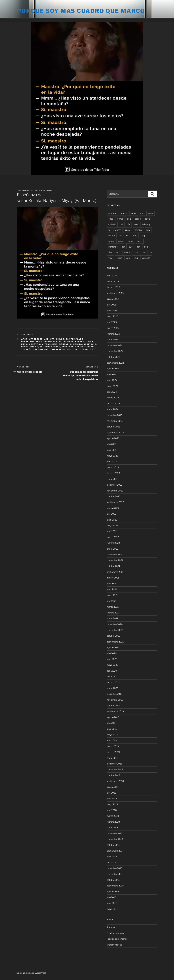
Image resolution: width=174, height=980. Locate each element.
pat (42, 347)
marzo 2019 (113, 746)
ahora (124, 213)
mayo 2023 (112, 456)
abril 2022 (112, 531)
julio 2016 (112, 897)
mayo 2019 (112, 735)
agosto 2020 (113, 647)
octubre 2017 (113, 845)
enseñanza (51, 342)
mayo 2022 (112, 525)
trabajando (41, 349)
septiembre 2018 (115, 781)
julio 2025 (112, 305)
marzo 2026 (113, 281)
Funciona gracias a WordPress (31, 973)
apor (25, 339)
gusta (128, 230)
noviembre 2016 (115, 874)
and (142, 213)
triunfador (58, 349)
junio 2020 (112, 659)
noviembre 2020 (115, 630)
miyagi (46, 344)
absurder (113, 213)
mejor (144, 235)
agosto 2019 (113, 717)
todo (118, 252)
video (119, 258)
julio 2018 (112, 793)
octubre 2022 (113, 496)
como (120, 219)
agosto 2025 (113, 299)
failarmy (146, 224)
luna (24, 344)
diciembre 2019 (115, 694)
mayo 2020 (113, 665)
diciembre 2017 (114, 833)
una (137, 252)
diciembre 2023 (115, 415)
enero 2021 (112, 618)
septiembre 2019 (115, 711)
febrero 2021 (113, 613)
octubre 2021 (113, 566)
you (128, 258)
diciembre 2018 (115, 764)
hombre (138, 230)
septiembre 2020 (115, 642)
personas (113, 247)
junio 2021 (112, 589)
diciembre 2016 (115, 868)
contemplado (75, 339)
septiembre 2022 (115, 502)
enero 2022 (112, 549)
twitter (127, 252)
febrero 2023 (113, 473)
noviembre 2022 (115, 491)
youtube (146, 258)
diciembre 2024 (115, 345)
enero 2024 (113, 409)
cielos (60, 339)
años (151, 213)
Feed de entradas (115, 933)
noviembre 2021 (115, 560)
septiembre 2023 (115, 433)
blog (50, 190)
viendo (84, 349)
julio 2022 (112, 514)
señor (79, 347)
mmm (55, 344)
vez (152, 252)
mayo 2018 (112, 804)
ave (46, 339)
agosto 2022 (113, 508)
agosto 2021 (113, 578)
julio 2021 (111, 584)
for (110, 230)
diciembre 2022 (115, 485)
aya (52, 339)
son (138, 247)
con (129, 219)
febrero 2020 (113, 682)
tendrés (27, 349)
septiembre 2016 (115, 886)
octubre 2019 (113, 706)
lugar (89, 342)
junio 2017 (112, 857)
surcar (89, 347)
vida (75, 349)
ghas (71, 342)
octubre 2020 (114, 636)
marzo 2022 (113, 537)
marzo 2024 (113, 398)
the (110, 252)
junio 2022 (112, 520)
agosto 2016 (113, 892)
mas (135, 235)
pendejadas (53, 347)
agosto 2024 (113, 368)
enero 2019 (112, 758)
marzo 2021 (113, 607)
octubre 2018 (113, 775)
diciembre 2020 (115, 624)
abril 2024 (112, 392)
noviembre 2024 (115, 351)
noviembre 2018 (115, 769)
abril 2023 (112, 462)
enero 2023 (113, 479)
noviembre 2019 (115, 700)
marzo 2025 (113, 328)
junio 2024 (112, 380)
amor (134, 213)
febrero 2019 (113, 752)
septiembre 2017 (115, 851)
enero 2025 (113, 339)
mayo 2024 (112, 386)
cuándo (112, 224)
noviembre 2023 (115, 421)
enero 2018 (112, 827)
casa (111, 219)
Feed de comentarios (117, 939)
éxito (62, 342)
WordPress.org (114, 945)
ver (144, 252)
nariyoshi (90, 344)
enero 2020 (113, 688)
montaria (65, 344)
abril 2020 (112, 671)
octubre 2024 (114, 357)
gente (118, 230)
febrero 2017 (113, 862)
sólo (146, 247)
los (127, 235)
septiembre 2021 (115, 572)
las (120, 235)
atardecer (36, 339)
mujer (111, 241)
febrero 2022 (113, 543)
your (136, 258)
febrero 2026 (113, 287)
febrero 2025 (113, 334)
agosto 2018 (113, 787)
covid (147, 219)
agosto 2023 (113, 438)
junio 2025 (112, 311)
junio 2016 (112, 903)
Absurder (27, 335)
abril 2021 (112, 601)
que (131, 247)
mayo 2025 (112, 316)
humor (112, 235)
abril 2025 (112, 322)
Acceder (111, 927)
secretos (68, 347)
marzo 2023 (113, 467)
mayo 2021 (112, 595)
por (123, 247)
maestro (35, 344)
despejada (28, 342)
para (120, 241)
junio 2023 (112, 450)
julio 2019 (112, 723)
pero (140, 241)
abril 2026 (112, 276)
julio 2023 (112, 444)
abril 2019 (112, 740)
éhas (39, 342)
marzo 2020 (113, 676)
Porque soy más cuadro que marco (81, 11)
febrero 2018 (113, 822)
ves (69, 349)
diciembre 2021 (114, 554)
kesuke (80, 342)
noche (25, 347)
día (128, 224)
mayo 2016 (112, 909)
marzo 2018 (113, 816)
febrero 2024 (113, 403)
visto (93, 349)
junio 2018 (112, 798)
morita (78, 344)
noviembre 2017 (115, 839)
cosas (138, 219)
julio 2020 (112, 653)
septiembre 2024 (115, 363)
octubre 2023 (114, 427)
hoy (148, 230)
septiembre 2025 (115, 293)
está (136, 224)
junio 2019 (112, 729)
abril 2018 (112, 810)
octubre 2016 (113, 880)
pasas (34, 347)
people (130, 241)
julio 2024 (112, 374)
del (121, 224)
